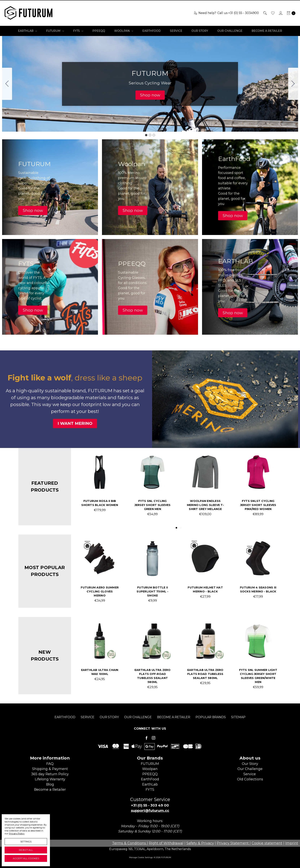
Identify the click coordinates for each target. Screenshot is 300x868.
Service (176, 31)
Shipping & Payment (50, 769)
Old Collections (250, 779)
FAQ (50, 764)
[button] (150, 95)
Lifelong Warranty (50, 779)
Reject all (26, 850)
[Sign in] (280, 13)
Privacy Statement (233, 843)
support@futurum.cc (150, 811)
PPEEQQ (99, 31)
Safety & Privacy (200, 843)
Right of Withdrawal (166, 843)
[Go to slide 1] (146, 135)
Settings (26, 841)
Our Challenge (230, 31)
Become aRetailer (50, 790)
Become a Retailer (267, 31)
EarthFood (152, 31)
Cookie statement (267, 843)
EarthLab (27, 31)
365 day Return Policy (50, 774)
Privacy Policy (17, 833)
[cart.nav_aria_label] (290, 13)
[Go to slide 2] (293, 84)
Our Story (200, 31)
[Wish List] (273, 13)
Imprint (292, 843)
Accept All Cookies (26, 858)
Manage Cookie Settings (141, 857)
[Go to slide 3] (7, 84)
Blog (50, 784)
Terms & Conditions (130, 843)
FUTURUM (55, 31)
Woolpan (124, 31)
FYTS (78, 31)
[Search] (265, 13)
